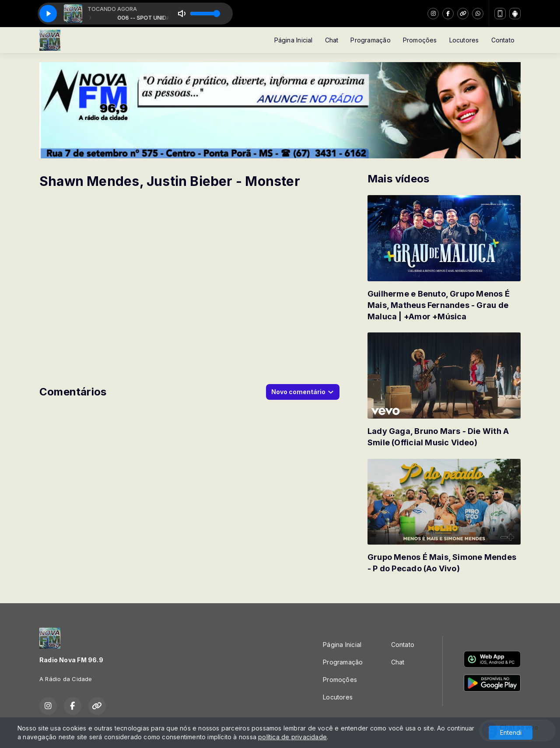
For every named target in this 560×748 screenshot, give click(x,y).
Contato (503, 40)
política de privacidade (292, 737)
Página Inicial (294, 40)
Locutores (464, 40)
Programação (370, 40)
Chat (332, 40)
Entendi (511, 732)
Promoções (420, 40)
